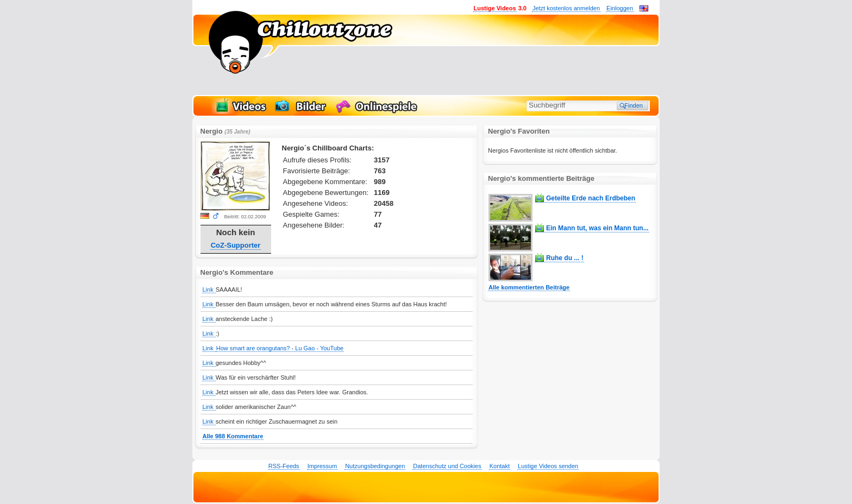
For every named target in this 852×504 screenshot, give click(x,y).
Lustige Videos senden (548, 466)
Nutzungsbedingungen (375, 466)
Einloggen (620, 8)
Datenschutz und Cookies (447, 466)
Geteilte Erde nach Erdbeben (591, 198)
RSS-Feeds (284, 466)
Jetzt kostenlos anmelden (566, 8)
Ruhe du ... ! (565, 258)
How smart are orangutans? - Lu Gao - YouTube (280, 348)
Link (209, 289)
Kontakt (500, 466)
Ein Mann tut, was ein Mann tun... (597, 228)
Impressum (322, 466)
